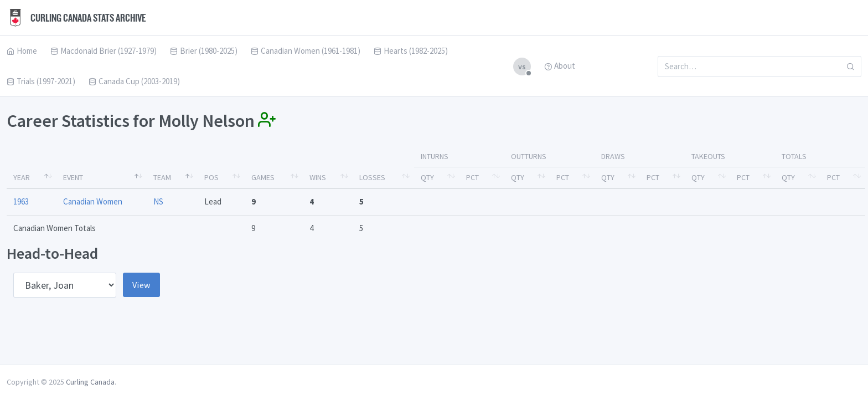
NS (158, 201)
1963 (21, 201)
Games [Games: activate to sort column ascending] (263, 177)
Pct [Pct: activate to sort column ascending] (472, 177)
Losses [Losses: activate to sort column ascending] (372, 177)
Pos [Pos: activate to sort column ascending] (211, 177)
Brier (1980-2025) (204, 51)
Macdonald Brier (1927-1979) (104, 51)
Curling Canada (90, 382)
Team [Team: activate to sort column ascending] (162, 177)
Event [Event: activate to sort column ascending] (73, 177)
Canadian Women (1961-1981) (306, 51)
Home (22, 51)
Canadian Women (93, 201)
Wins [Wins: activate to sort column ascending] (318, 177)
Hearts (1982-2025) (411, 51)
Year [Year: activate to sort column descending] (22, 177)
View (141, 285)
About (560, 66)
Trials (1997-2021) (41, 81)
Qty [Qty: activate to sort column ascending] (427, 177)
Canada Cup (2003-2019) (134, 81)
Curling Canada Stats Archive (76, 18)
